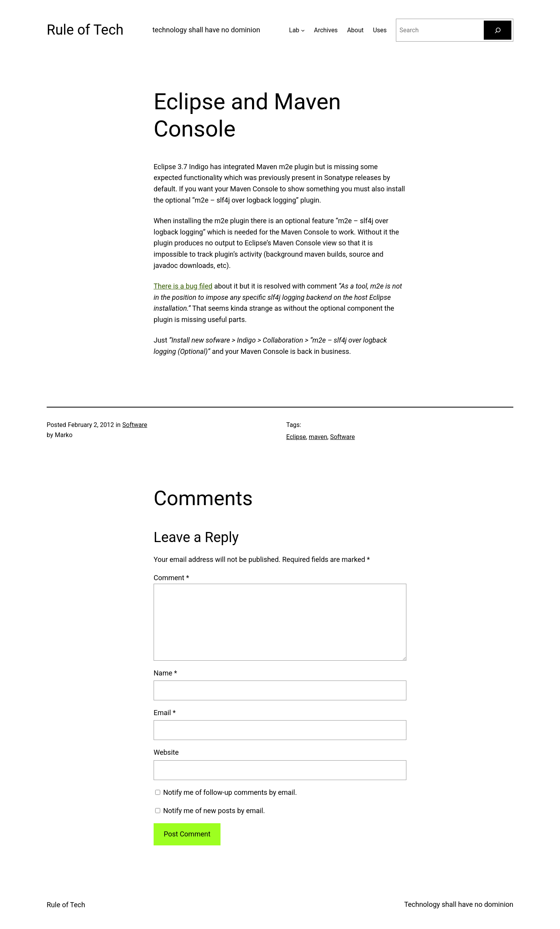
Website (166, 752)
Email (165, 713)
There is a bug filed (183, 286)
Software (135, 425)
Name (165, 673)
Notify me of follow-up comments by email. (230, 792)
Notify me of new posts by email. (214, 811)
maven (318, 437)
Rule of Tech (85, 30)
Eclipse (296, 437)
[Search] (498, 30)
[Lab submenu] (303, 30)
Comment (171, 578)
